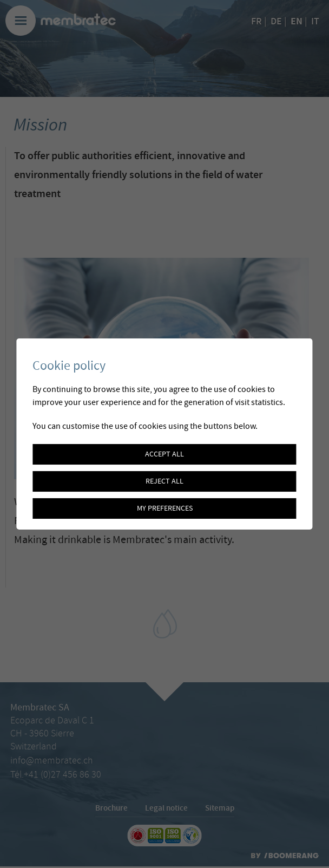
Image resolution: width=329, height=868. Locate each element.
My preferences (165, 508)
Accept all (164, 454)
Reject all (164, 481)
